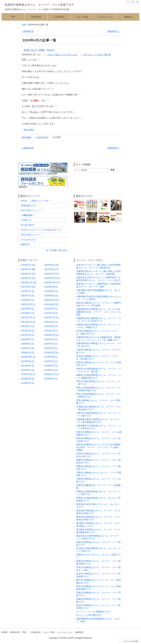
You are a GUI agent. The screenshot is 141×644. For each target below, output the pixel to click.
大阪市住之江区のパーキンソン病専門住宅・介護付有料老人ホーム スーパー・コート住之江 (98, 279)
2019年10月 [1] (28, 357)
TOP (24, 25)
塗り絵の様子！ (28, 225)
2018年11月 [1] (52, 374)
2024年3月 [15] (28, 274)
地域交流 (128, 17)
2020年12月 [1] (52, 335)
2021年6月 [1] (51, 326)
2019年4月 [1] (51, 366)
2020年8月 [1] (27, 339)
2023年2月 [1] (27, 300)
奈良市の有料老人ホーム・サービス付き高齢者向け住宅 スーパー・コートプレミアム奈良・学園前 (98, 447)
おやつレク (88, 55)
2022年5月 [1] (27, 313)
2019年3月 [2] (27, 370)
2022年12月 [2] (52, 300)
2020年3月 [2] (27, 348)
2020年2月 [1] (51, 348)
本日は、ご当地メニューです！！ (37, 201)
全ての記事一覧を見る (57, 250)
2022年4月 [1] (51, 313)
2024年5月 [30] (28, 269)
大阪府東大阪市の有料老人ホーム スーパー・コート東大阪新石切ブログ (98, 421)
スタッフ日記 (82, 17)
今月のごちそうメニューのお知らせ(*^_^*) (41, 230)
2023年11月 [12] (29, 282)
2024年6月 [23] (52, 265)
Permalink (27, 137)
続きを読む (29, 130)
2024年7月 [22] (28, 265)
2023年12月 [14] (52, 278)
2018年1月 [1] (27, 383)
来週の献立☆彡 (28, 205)
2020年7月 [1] (51, 339)
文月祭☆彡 (26, 220)
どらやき (99, 55)
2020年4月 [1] (51, 344)
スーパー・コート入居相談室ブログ (93, 612)
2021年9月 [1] (51, 322)
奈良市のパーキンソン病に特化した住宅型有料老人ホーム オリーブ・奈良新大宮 (98, 266)
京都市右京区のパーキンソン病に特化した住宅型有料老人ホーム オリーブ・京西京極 (98, 273)
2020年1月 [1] (27, 353)
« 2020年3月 (28, 31)
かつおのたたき (28, 240)
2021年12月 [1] (28, 317)
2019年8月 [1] (27, 361)
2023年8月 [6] (51, 287)
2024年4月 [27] (52, 269)
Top (13, 17)
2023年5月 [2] (27, 296)
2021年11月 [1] (52, 317)
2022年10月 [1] (52, 304)
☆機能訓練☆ (27, 215)
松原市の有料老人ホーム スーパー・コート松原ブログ (39, 5)
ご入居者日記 (59, 17)
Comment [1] (42, 137)
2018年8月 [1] (27, 379)
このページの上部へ (131, 641)
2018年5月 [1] (51, 379)
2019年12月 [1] (52, 353)
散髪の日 (25, 244)
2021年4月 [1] (27, 331)
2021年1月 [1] (27, 335)
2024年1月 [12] (28, 278)
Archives (36, 17)
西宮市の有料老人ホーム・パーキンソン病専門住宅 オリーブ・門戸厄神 (98, 304)
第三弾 (107, 55)
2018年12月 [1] (28, 374)
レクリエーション (105, 17)
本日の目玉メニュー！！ (33, 210)
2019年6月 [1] (27, 366)
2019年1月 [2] (51, 370)
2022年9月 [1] (27, 309)
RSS (24, 632)
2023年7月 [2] (27, 291)
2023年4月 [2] (51, 296)
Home (5, 632)
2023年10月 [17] (52, 282)
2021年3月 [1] (51, 331)
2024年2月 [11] (52, 274)
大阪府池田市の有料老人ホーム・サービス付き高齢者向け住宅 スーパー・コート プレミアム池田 (99, 312)
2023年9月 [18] (28, 287)
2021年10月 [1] (28, 322)
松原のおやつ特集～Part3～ (40, 50)
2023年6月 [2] (51, 291)
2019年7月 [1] (51, 361)
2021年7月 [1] (27, 326)
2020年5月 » (113, 31)
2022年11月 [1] (28, 304)
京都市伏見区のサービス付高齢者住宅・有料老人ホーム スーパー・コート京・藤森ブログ (98, 339)
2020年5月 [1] (27, 344)
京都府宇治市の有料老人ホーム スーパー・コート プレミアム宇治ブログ (98, 320)
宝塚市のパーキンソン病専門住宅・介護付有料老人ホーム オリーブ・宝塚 (98, 285)
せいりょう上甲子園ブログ (89, 615)
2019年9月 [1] (51, 357)
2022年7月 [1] (51, 309)
